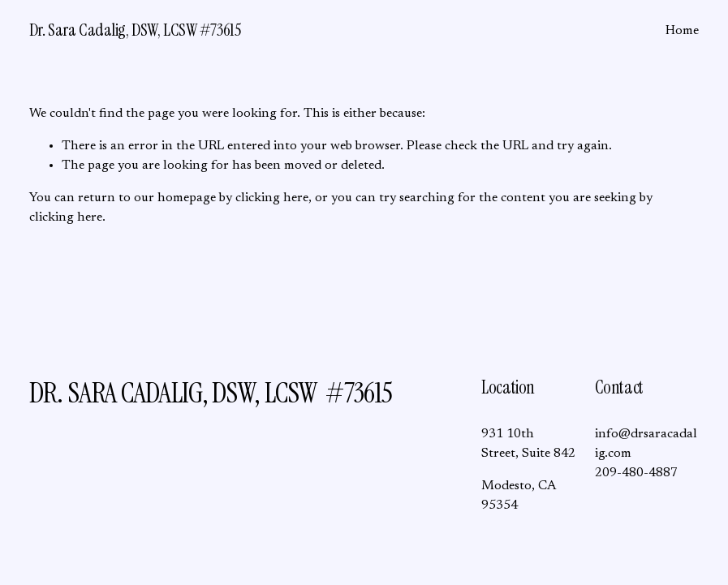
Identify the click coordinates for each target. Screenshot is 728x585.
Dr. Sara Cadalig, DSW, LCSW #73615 (135, 30)
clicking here (272, 198)
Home (682, 31)
